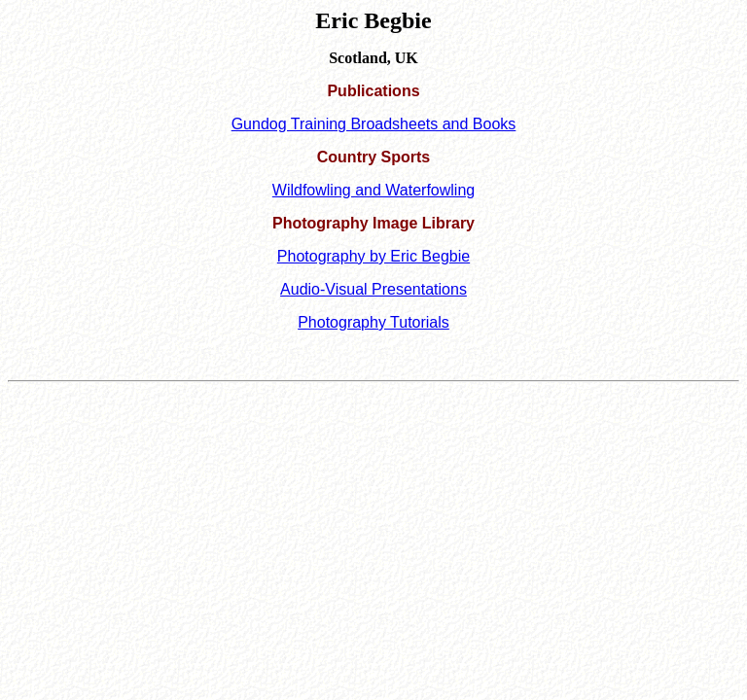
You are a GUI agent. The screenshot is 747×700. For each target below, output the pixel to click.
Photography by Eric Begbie (373, 256)
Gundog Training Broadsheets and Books (374, 124)
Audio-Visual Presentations (373, 289)
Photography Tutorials (373, 322)
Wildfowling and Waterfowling (373, 190)
